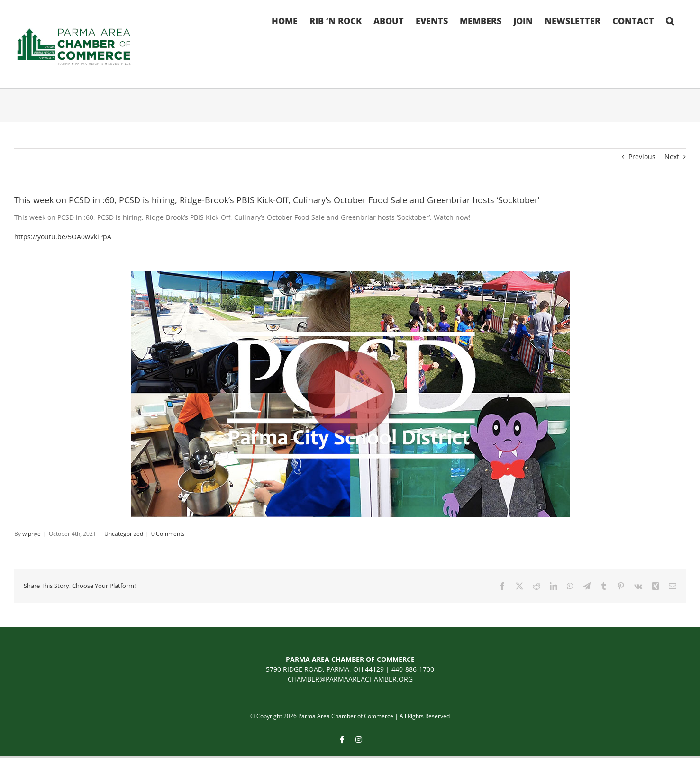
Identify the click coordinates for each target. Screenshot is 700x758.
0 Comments (168, 534)
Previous (642, 157)
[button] (670, 20)
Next (672, 157)
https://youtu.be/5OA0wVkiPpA (63, 237)
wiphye (32, 534)
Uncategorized (124, 534)
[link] (63, 237)
